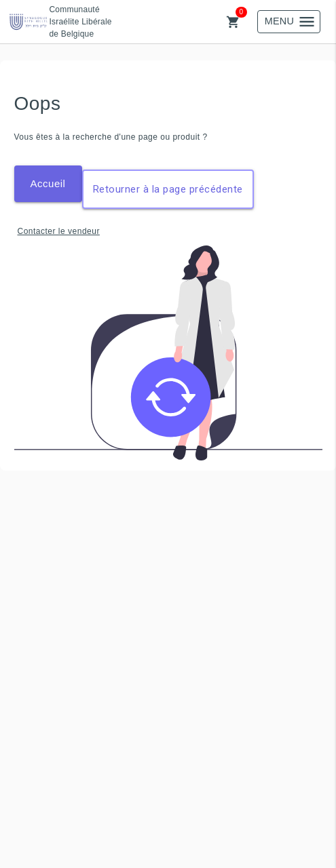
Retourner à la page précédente (168, 189)
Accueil (48, 183)
